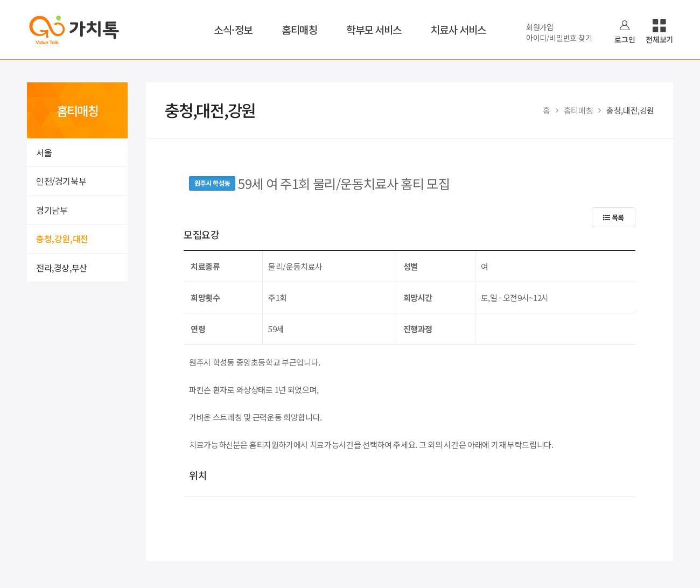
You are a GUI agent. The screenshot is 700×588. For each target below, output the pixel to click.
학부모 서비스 (374, 29)
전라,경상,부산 (62, 268)
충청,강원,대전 (62, 239)
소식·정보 (233, 29)
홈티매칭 (299, 29)
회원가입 (540, 27)
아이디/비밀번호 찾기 (559, 38)
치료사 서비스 (458, 29)
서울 (44, 152)
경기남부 (52, 210)
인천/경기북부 (61, 181)
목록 (614, 217)
